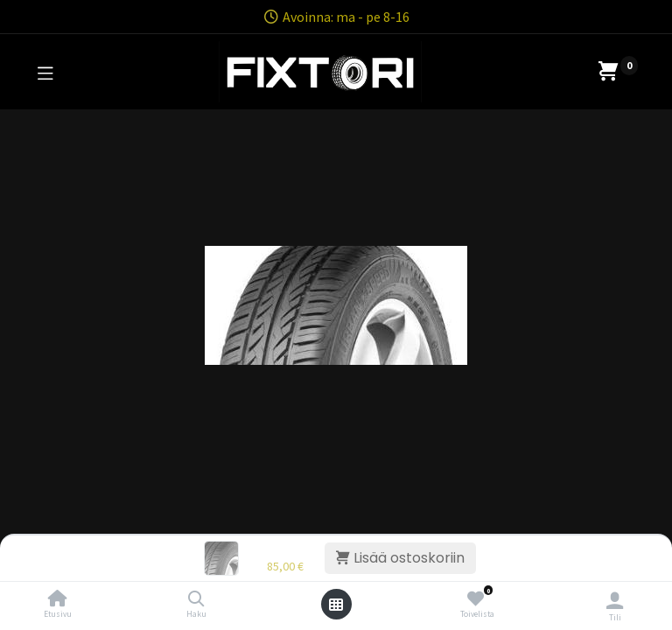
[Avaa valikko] (336, 605)
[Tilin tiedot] (615, 600)
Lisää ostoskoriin (400, 558)
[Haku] (196, 599)
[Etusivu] (58, 599)
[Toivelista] (476, 599)
